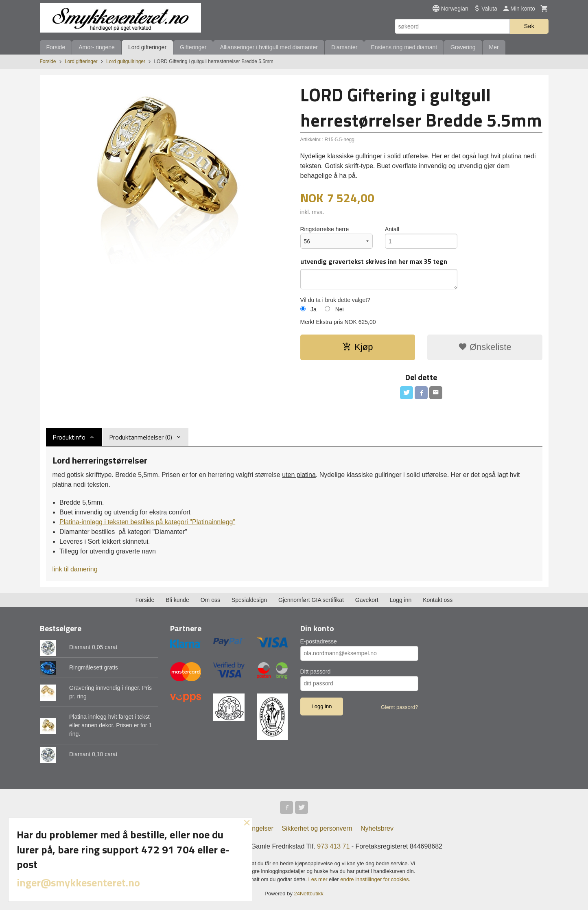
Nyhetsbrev (377, 828)
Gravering (463, 47)
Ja (314, 309)
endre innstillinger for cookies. (375, 879)
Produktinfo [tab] (69, 437)
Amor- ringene (97, 47)
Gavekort (367, 600)
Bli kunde (177, 600)
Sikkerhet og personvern (317, 828)
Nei (340, 309)
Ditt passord (316, 672)
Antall (392, 229)
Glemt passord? (400, 707)
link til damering (75, 569)
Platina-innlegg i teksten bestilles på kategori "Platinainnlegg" (147, 522)
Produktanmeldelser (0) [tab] (141, 437)
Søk (529, 26)
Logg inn (401, 600)
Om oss (210, 600)
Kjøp (357, 347)
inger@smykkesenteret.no (78, 883)
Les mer (319, 879)
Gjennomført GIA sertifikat (311, 600)
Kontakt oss (438, 600)
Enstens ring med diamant (404, 47)
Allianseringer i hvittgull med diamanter (269, 47)
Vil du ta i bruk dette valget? (336, 300)
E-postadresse (319, 641)
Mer (494, 47)
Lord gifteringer (147, 47)
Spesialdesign (249, 600)
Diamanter (344, 47)
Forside (56, 47)
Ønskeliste (485, 347)
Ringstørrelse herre (325, 229)
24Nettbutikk (309, 894)
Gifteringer (193, 47)
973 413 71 (333, 846)
